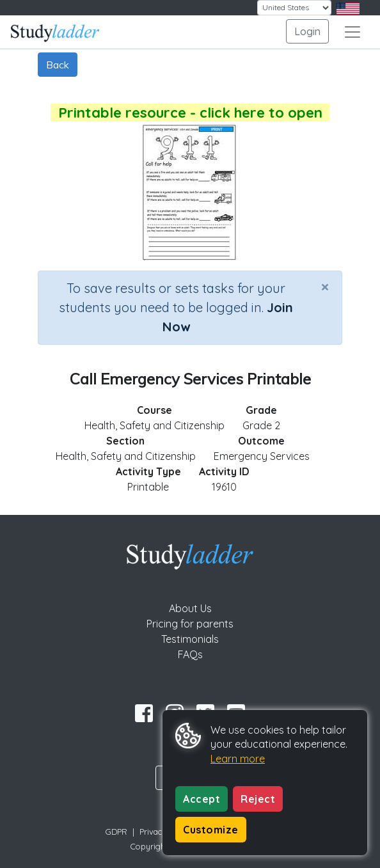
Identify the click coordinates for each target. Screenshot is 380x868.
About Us (190, 608)
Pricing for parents (190, 624)
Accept (202, 799)
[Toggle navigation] (352, 32)
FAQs (190, 654)
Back (58, 65)
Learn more (238, 759)
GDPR (116, 832)
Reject (258, 799)
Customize (211, 830)
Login (307, 31)
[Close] (325, 287)
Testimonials (190, 639)
